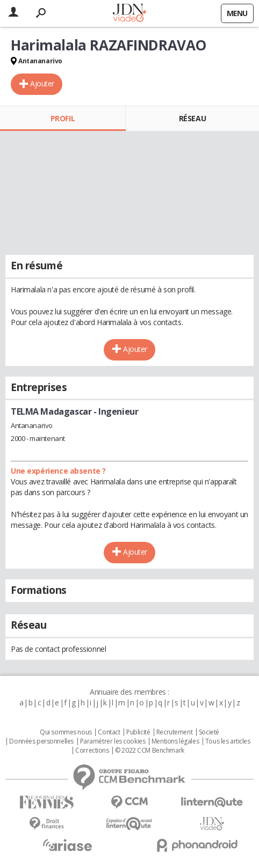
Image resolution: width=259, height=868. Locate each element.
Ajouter (42, 83)
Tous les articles (228, 741)
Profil (63, 118)
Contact (109, 732)
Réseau (192, 118)
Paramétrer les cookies (113, 741)
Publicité (138, 732)
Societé (209, 732)
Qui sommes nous (66, 732)
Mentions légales (175, 741)
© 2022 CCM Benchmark (150, 751)
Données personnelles (41, 741)
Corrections (92, 751)
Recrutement (174, 732)
